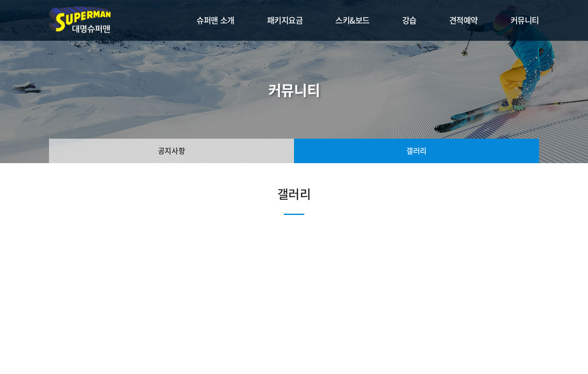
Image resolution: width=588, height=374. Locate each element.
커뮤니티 (525, 20)
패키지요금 (285, 20)
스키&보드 (352, 20)
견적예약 (463, 20)
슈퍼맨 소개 (215, 20)
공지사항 (171, 151)
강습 (409, 20)
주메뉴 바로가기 (0, 0)
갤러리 (416, 151)
